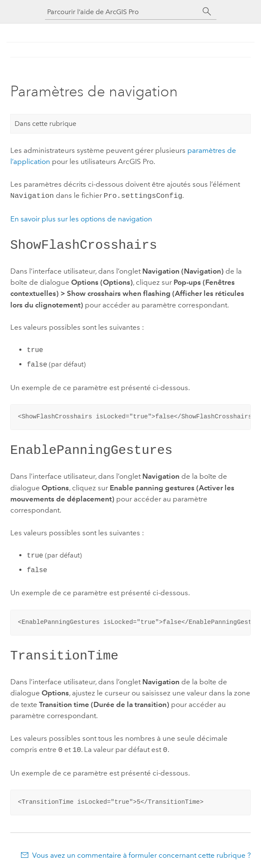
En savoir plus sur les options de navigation (81, 218)
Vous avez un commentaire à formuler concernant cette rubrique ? (141, 851)
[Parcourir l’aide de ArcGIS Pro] (122, 12)
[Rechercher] (207, 12)
